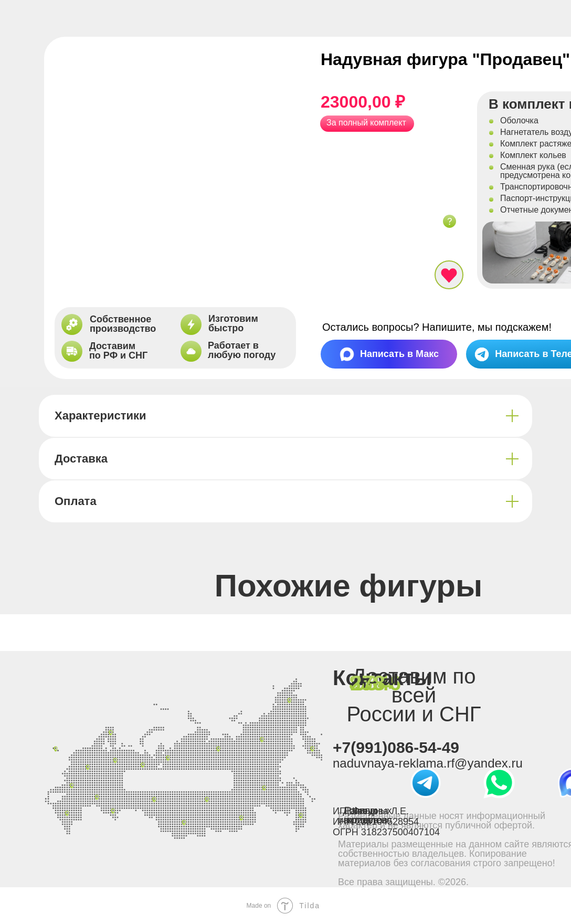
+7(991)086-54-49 (396, 747)
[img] (426, 783)
